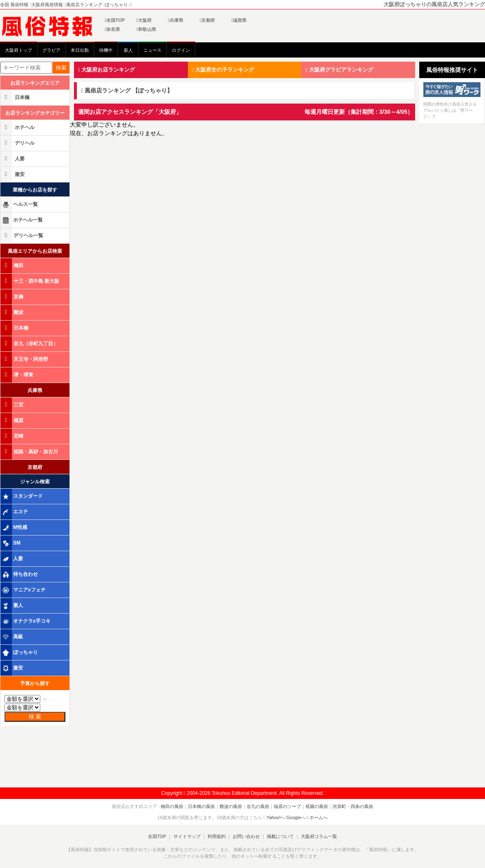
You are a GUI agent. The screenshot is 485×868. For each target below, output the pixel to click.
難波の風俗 (231, 806)
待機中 (106, 50)
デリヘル (18, 143)
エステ (15, 512)
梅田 (13, 265)
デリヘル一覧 (22, 235)
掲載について (280, 836)
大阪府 (144, 20)
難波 (13, 312)
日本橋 (16, 97)
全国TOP (115, 20)
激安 (13, 174)
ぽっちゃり (20, 653)
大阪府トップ (18, 50)
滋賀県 (239, 20)
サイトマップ (187, 836)
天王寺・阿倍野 (25, 359)
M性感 (14, 528)
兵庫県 (176, 20)
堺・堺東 (17, 375)
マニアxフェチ (24, 590)
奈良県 (112, 29)
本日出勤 (80, 50)
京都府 (207, 20)
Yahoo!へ (276, 817)
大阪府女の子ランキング (223, 70)
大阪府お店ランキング (106, 70)
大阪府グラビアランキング (339, 70)
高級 (12, 637)
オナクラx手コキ (26, 621)
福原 (13, 420)
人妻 (13, 158)
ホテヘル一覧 (22, 220)
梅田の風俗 (172, 806)
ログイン (181, 50)
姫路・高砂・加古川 (30, 451)
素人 (12, 606)
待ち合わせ (20, 575)
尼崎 (13, 436)
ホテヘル (18, 127)
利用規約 (217, 836)
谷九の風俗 (258, 806)
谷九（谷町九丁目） (30, 343)
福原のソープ (287, 806)
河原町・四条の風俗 (353, 806)
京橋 (13, 297)
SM (11, 543)
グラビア (51, 50)
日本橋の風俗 (201, 806)
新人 (128, 50)
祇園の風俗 (317, 806)
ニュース (152, 50)
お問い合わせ (246, 836)
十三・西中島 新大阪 (30, 281)
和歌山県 (146, 29)
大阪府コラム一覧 (319, 836)
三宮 (13, 405)
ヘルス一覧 (20, 205)
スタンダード (22, 496)
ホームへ (317, 817)
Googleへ (296, 817)
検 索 (35, 717)
